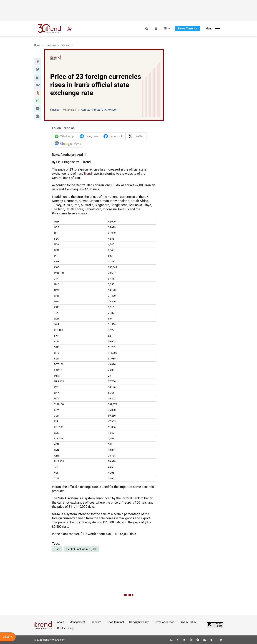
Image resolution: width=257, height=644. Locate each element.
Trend (88, 173)
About (61, 622)
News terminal (115, 622)
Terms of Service (164, 622)
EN (165, 29)
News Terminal (188, 28)
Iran (57, 549)
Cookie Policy (65, 628)
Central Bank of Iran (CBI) (81, 549)
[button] (38, 62)
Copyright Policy (139, 622)
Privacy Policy (188, 622)
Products (96, 622)
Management (77, 622)
